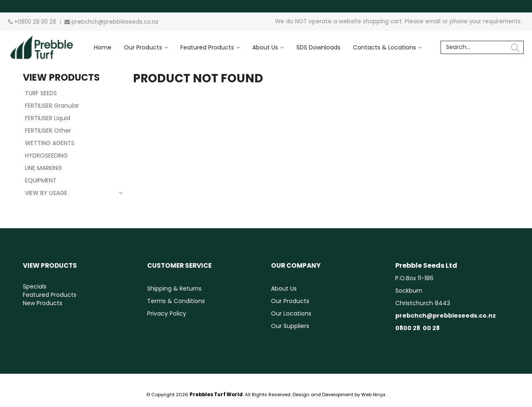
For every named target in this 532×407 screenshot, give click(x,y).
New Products (43, 303)
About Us (265, 47)
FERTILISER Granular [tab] (52, 106)
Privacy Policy (167, 313)
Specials (35, 286)
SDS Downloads (318, 47)
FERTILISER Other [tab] (48, 131)
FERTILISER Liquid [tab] (48, 118)
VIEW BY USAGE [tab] (46, 193)
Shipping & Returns (174, 289)
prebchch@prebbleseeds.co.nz (115, 22)
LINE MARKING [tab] (43, 168)
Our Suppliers (290, 326)
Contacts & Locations (384, 47)
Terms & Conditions (176, 301)
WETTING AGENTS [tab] (50, 143)
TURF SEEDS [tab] (41, 93)
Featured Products (207, 47)
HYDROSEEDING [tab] (46, 155)
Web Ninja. (374, 395)
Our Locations (291, 313)
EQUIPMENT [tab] (41, 180)
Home (103, 47)
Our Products (143, 47)
